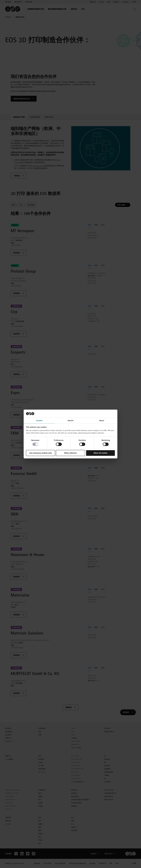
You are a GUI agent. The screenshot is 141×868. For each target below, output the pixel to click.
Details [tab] (70, 420)
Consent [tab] (39, 420)
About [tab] (102, 420)
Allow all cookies (100, 453)
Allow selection (70, 453)
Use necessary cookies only (41, 453)
